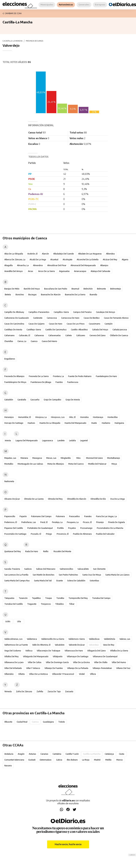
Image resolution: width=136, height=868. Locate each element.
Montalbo (9, 464)
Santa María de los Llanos (117, 575)
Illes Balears (72, 760)
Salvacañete (83, 569)
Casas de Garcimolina (14, 324)
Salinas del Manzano (46, 569)
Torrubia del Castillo (14, 604)
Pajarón (23, 516)
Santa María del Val (43, 581)
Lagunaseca (48, 440)
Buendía (93, 295)
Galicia (59, 760)
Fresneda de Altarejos (14, 376)
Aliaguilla (8, 265)
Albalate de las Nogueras (90, 254)
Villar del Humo (119, 662)
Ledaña (72, 440)
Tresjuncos (46, 604)
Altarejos (104, 265)
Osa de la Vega (117, 499)
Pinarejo (100, 522)
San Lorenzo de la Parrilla (16, 575)
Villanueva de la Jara (14, 662)
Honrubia (84, 417)
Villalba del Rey (11, 656)
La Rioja (86, 760)
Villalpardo (58, 656)
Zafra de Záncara (24, 691)
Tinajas (49, 598)
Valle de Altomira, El (41, 645)
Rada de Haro (32, 551)
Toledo (62, 722)
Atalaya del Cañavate (100, 271)
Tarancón (23, 598)
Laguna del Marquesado (27, 440)
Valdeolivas (94, 639)
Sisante (59, 581)
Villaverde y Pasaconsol (63, 674)
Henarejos (9, 417)
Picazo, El (87, 522)
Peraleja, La (57, 522)
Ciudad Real (22, 722)
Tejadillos (36, 598)
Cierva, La (22, 341)
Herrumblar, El (25, 417)
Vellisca (29, 651)
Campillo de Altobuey (14, 312)
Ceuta (122, 754)
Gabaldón (9, 400)
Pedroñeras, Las (29, 522)
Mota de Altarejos (56, 464)
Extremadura (46, 760)
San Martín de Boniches (44, 575)
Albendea (110, 254)
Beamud (75, 289)
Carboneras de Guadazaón (17, 318)
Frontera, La (58, 376)
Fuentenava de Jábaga (41, 382)
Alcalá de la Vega (38, 260)
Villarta (21, 674)
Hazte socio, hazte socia (68, 844)
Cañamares (9, 335)
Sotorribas (94, 581)
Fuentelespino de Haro (106, 376)
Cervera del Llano (98, 335)
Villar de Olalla (101, 662)
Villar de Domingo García (57, 662)
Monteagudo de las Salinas (30, 464)
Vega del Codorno (13, 651)
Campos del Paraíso (82, 312)
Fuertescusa (73, 382)
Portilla (60, 528)
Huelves (31, 423)
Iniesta (8, 440)
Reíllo (46, 551)
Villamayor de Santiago (78, 656)
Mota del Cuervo (76, 464)
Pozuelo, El (36, 534)
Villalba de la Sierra (119, 651)
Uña (19, 621)
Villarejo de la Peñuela (78, 668)
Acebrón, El (32, 254)
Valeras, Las (125, 639)
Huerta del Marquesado (75, 423)
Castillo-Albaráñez (79, 330)
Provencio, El (63, 534)
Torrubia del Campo (101, 598)
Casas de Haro (56, 324)
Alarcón (45, 254)
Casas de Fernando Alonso (116, 318)
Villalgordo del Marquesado (36, 656)
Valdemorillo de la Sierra (53, 639)
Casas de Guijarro (37, 324)
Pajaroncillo (10, 516)
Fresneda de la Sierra (39, 376)
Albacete (8, 722)
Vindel (82, 674)
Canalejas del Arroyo (106, 312)
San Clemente (99, 569)
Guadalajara (48, 722)
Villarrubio (9, 674)
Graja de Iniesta (73, 400)
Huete (94, 423)
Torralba (60, 598)
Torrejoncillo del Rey (78, 598)
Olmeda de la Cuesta (34, 499)
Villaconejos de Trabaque (48, 651)
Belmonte (101, 289)
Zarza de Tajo (54, 691)
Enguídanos (10, 359)
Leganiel (84, 440)
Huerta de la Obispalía (50, 423)
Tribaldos (59, 604)
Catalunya (109, 754)
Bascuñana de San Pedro (56, 289)
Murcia (119, 760)
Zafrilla (40, 691)
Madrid (97, 760)
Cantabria (57, 754)
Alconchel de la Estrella (88, 260)
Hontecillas (113, 417)
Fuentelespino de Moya (15, 382)
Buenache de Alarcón (51, 295)
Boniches (20, 295)
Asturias (32, 754)
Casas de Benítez (92, 318)
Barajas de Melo (12, 289)
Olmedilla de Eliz (98, 499)
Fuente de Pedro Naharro (80, 376)
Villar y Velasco (33, 668)
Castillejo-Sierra (34, 330)
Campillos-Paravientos (39, 312)
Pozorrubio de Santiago (15, 534)
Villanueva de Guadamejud (105, 656)
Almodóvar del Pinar (57, 265)
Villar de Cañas (35, 662)
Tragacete (32, 604)
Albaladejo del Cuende (64, 254)
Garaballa (22, 400)
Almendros (38, 265)
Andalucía (9, 754)
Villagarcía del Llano (96, 651)
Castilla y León (72, 754)
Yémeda (8, 691)
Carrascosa (52, 318)
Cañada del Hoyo (100, 330)
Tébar (72, 604)
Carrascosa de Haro (70, 318)
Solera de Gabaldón (76, 581)
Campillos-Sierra (61, 312)
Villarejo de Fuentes (54, 668)
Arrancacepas (80, 271)
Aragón (21, 754)
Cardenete (38, 318)
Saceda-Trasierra (12, 569)
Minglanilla (66, 458)
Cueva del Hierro (49, 341)
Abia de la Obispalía (14, 254)
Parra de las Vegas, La (106, 516)
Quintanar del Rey (13, 551)
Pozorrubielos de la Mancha (110, 528)
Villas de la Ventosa (38, 674)
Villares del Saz (123, 668)
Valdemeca (32, 639)
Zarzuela (69, 691)
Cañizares (81, 335)
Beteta (8, 295)
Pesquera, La (73, 522)
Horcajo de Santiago (14, 423)
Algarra (125, 260)
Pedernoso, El (11, 522)
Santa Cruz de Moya (92, 575)
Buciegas (32, 295)
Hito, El (72, 417)
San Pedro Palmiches (68, 575)
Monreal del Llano (94, 458)
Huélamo (106, 423)
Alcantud (54, 260)
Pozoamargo (86, 528)
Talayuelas (9, 598)
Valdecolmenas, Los (13, 639)
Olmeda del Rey (55, 499)
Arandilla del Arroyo (14, 271)
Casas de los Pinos (76, 324)
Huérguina (119, 423)
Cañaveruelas (55, 335)
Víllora (93, 674)
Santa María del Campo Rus (17, 581)
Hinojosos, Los (58, 417)
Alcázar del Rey (110, 260)
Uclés (8, 621)
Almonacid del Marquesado (83, 265)
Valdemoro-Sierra (77, 639)
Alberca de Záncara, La (15, 260)
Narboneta (9, 481)
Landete (61, 440)
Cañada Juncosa (120, 330)
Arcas (31, 271)
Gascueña (35, 400)
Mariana (24, 458)
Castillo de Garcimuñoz (56, 330)
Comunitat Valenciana (14, 760)
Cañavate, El (25, 335)
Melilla (108, 760)
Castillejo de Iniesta (13, 330)
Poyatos (72, 528)
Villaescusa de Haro (74, 651)
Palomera (60, 516)
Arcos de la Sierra (46, 271)
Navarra (8, 766)
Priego (49, 534)
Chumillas (9, 341)
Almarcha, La (23, 265)
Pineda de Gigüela (116, 522)
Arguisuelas (64, 271)
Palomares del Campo (41, 516)
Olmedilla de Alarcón (77, 499)
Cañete (69, 335)
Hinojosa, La (41, 417)
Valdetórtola (110, 639)
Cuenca (34, 341)
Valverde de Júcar (77, 645)
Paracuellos (74, 516)
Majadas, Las (10, 458)
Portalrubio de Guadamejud (40, 528)
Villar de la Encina (81, 662)
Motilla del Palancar (97, 464)
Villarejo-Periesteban (102, 668)
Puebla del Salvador (105, 534)
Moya (114, 464)
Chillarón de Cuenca (119, 335)
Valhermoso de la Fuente (16, 645)
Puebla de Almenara (82, 534)
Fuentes (59, 382)
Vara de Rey (109, 645)
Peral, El (44, 522)
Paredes (88, 516)
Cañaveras (39, 335)
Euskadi (32, 760)
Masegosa (37, 458)
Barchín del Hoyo (32, 289)
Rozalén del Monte (62, 551)
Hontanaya (98, 417)
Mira (78, 458)
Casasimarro (95, 324)
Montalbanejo (114, 458)
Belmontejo (116, 289)
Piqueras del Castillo (14, 528)
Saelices (28, 569)
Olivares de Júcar (12, 499)
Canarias (44, 754)
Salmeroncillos (66, 569)
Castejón (109, 324)
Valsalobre (60, 645)
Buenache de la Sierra (75, 295)
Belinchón (88, 289)
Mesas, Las (51, 458)
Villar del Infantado (13, 668)
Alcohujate (68, 260)
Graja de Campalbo (52, 400)
